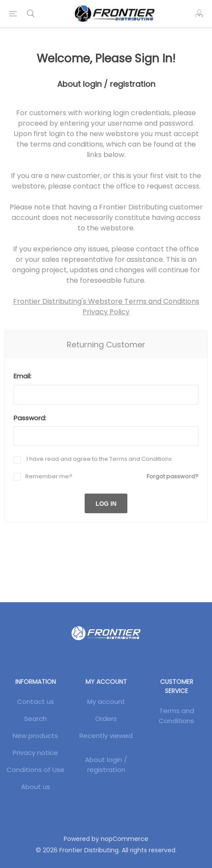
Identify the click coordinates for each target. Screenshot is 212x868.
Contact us (36, 702)
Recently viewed (106, 736)
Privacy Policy (106, 312)
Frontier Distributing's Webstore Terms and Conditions (106, 301)
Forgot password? (173, 476)
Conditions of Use (36, 770)
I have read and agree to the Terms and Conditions (99, 459)
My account (106, 702)
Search (35, 719)
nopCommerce (125, 839)
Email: (22, 376)
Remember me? (49, 476)
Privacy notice (35, 753)
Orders (106, 719)
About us (36, 787)
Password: (30, 418)
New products (35, 736)
